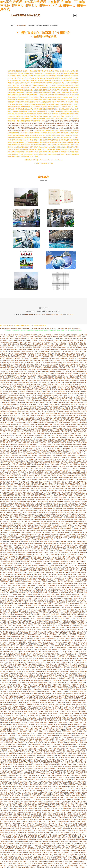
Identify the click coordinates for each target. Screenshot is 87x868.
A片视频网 (27, 428)
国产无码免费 (26, 750)
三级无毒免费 (72, 470)
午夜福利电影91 (71, 794)
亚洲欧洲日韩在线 (38, 863)
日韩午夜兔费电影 (57, 699)
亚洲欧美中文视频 (68, 512)
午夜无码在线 (65, 604)
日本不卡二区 (27, 355)
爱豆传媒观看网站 (82, 359)
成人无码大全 (8, 845)
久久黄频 (19, 644)
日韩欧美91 (46, 646)
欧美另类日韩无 (52, 675)
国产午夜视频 (71, 646)
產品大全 (24, 25)
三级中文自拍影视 (66, 807)
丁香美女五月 (39, 809)
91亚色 (57, 741)
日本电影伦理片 (56, 415)
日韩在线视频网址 (61, 734)
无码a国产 (27, 728)
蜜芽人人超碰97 (46, 662)
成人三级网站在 (24, 410)
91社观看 (40, 819)
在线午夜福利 (78, 713)
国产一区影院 (70, 673)
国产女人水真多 (27, 644)
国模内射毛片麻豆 (75, 852)
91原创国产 (44, 783)
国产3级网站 (12, 779)
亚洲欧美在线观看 (31, 382)
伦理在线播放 (28, 348)
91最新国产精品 (47, 397)
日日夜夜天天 (72, 593)
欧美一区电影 (12, 745)
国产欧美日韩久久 (33, 629)
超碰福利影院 (65, 562)
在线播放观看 (57, 441)
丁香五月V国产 (14, 450)
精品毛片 (71, 448)
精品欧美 (61, 501)
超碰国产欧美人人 (17, 684)
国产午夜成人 (23, 377)
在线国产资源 (16, 543)
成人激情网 (6, 606)
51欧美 (73, 371)
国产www (42, 488)
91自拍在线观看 (45, 348)
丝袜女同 (37, 435)
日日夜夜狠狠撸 (65, 587)
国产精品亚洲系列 (13, 622)
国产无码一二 (64, 428)
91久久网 (45, 854)
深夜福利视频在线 (40, 746)
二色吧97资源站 (13, 379)
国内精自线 (7, 342)
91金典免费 (9, 452)
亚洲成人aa (22, 706)
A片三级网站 (83, 417)
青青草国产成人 (61, 360)
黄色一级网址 (29, 657)
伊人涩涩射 (80, 410)
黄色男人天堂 (37, 627)
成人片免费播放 (77, 702)
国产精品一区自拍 (71, 452)
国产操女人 (33, 412)
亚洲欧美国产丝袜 (59, 607)
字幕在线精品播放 (8, 446)
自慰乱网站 (57, 748)
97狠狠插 (36, 465)
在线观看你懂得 (59, 578)
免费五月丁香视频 (14, 441)
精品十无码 (25, 576)
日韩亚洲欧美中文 (18, 792)
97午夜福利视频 (65, 375)
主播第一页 (48, 408)
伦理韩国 (3, 596)
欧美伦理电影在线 (11, 659)
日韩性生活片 (47, 552)
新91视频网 (46, 375)
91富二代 (31, 825)
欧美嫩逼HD (7, 799)
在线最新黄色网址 (35, 543)
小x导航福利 (25, 487)
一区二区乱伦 (61, 849)
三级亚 (49, 595)
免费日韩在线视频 (28, 574)
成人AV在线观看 (68, 501)
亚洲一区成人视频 (45, 406)
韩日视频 (43, 421)
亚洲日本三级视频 (14, 814)
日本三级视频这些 (32, 715)
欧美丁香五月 (46, 565)
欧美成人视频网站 (8, 688)
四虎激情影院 (22, 600)
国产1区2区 (3, 785)
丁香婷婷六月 (39, 618)
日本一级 (68, 459)
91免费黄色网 (53, 865)
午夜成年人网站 (57, 494)
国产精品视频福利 (81, 840)
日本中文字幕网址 (80, 562)
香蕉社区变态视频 (6, 673)
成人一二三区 (15, 748)
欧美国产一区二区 (75, 763)
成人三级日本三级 (40, 788)
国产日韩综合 (24, 675)
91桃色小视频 (20, 509)
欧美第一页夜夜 (15, 346)
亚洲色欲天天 (24, 357)
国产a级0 (79, 337)
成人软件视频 (7, 417)
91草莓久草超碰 (82, 362)
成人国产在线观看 (15, 816)
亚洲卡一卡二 (20, 454)
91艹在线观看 (35, 633)
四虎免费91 (73, 366)
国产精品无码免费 (65, 690)
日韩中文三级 (81, 649)
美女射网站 (43, 816)
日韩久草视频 (32, 776)
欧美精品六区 (83, 695)
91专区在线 (22, 417)
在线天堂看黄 (83, 666)
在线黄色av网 (33, 805)
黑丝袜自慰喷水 (50, 470)
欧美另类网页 (81, 624)
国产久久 (5, 818)
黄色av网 (47, 432)
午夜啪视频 (69, 496)
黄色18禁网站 (61, 426)
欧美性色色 (28, 765)
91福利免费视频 (62, 507)
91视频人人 (20, 779)
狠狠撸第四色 (82, 510)
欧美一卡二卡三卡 (53, 830)
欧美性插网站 (33, 541)
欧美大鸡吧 (36, 481)
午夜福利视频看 (5, 702)
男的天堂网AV (71, 406)
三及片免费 (58, 790)
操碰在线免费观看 (22, 712)
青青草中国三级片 (9, 664)
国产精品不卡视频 (6, 668)
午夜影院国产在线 (66, 472)
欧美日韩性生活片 (50, 456)
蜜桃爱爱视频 (33, 346)
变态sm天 (6, 670)
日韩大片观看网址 (37, 392)
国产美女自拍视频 (80, 635)
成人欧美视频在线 (35, 682)
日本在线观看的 (65, 810)
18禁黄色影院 (60, 717)
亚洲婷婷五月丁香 (23, 580)
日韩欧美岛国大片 (77, 841)
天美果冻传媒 (72, 419)
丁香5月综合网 (66, 410)
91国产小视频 (69, 477)
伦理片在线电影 (10, 618)
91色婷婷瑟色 (22, 397)
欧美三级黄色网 (77, 807)
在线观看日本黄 (52, 435)
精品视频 (40, 699)
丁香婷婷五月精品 (80, 677)
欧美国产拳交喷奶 (52, 384)
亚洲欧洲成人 (31, 362)
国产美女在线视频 (15, 384)
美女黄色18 (59, 446)
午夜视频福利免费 (65, 505)
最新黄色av (43, 490)
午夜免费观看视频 (43, 843)
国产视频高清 (56, 368)
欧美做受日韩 (30, 368)
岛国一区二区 (7, 434)
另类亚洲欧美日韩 (5, 684)
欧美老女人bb (51, 382)
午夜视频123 (62, 443)
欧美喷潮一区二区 (32, 499)
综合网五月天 (33, 386)
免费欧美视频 (46, 439)
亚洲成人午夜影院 (53, 569)
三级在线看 (24, 668)
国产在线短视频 (34, 492)
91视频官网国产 (45, 430)
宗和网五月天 (11, 410)
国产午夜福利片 (71, 637)
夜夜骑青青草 (63, 348)
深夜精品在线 (63, 741)
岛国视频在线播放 (32, 635)
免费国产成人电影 (17, 602)
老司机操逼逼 (14, 730)
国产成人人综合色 (67, 659)
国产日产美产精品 (36, 426)
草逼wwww (42, 481)
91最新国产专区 (15, 829)
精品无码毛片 (80, 704)
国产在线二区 (15, 651)
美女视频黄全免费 (63, 424)
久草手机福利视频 (33, 821)
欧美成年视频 (27, 510)
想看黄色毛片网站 (59, 640)
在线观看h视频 (72, 337)
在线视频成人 (39, 739)
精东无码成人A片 (17, 551)
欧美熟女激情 (55, 593)
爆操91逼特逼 (36, 549)
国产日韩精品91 (19, 360)
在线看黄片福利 (7, 723)
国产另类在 (32, 571)
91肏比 (84, 481)
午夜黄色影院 (21, 624)
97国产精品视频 (57, 371)
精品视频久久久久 (10, 765)
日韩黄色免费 (74, 810)
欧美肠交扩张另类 (10, 408)
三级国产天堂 (50, 746)
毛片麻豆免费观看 (6, 721)
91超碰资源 (63, 569)
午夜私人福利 (4, 635)
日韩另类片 (82, 670)
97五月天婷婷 (55, 417)
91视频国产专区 (56, 807)
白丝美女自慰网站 (52, 507)
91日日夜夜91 (51, 355)
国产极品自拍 (76, 487)
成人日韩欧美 (70, 827)
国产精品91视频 (5, 476)
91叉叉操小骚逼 (21, 481)
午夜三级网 (57, 852)
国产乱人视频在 (79, 723)
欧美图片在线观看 (62, 337)
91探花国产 (14, 783)
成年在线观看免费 (63, 510)
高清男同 (43, 512)
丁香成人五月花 (30, 395)
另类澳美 (31, 739)
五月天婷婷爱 (24, 424)
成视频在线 (29, 554)
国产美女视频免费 (5, 651)
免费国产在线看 (18, 446)
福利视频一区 (61, 574)
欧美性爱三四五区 (29, 618)
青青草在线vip (24, 571)
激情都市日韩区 (11, 755)
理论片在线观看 (7, 836)
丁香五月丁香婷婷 (44, 492)
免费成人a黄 (70, 580)
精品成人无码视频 (72, 483)
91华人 (28, 379)
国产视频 (5, 509)
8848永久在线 (40, 578)
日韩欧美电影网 (64, 706)
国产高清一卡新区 (81, 377)
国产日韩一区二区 (36, 379)
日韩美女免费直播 (79, 477)
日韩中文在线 (40, 371)
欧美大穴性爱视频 (46, 834)
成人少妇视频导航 (8, 390)
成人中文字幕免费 (19, 472)
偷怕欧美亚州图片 (68, 340)
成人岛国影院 (35, 452)
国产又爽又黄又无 (42, 399)
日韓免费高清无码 (13, 785)
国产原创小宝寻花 (43, 770)
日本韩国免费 (56, 682)
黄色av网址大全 (72, 368)
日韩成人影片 (63, 406)
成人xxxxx (43, 467)
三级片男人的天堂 (82, 631)
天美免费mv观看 (20, 757)
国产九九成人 (56, 662)
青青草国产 (6, 439)
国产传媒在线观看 (52, 671)
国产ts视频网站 (66, 430)
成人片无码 (52, 476)
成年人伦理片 (49, 488)
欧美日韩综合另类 (73, 712)
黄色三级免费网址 (19, 406)
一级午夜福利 (36, 792)
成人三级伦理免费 (57, 340)
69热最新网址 (13, 476)
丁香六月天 (14, 627)
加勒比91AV (70, 507)
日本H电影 (35, 615)
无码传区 (55, 834)
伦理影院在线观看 (45, 860)
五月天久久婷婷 (52, 787)
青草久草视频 (63, 593)
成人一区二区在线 (37, 829)
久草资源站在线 (40, 838)
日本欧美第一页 (46, 472)
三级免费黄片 (59, 772)
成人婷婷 (79, 602)
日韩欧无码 (43, 734)
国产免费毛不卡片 (20, 496)
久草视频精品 (70, 783)
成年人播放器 (29, 759)
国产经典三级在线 (43, 404)
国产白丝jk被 (4, 554)
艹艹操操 (20, 375)
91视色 (7, 399)
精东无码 (41, 803)
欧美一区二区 (50, 836)
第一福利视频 (62, 834)
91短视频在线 (33, 507)
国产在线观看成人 (73, 547)
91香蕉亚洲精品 (17, 432)
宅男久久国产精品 (26, 461)
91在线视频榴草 (35, 818)
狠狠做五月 (30, 638)
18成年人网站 (51, 388)
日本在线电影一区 (50, 576)
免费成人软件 (16, 426)
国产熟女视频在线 (28, 421)
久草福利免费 (64, 662)
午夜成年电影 (4, 735)
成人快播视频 (72, 624)
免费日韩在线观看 (24, 783)
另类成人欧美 (49, 616)
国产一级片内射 (54, 348)
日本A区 (37, 607)
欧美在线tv (77, 467)
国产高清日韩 (51, 734)
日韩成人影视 (4, 366)
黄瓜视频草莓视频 (26, 613)
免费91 (76, 381)
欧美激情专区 (82, 734)
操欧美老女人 (41, 428)
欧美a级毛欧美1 (28, 721)
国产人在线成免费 (77, 351)
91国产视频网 (29, 439)
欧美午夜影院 (43, 814)
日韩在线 (37, 362)
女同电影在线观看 (11, 512)
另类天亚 (43, 798)
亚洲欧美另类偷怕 (21, 724)
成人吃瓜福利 (70, 379)
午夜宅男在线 (15, 417)
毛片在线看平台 (18, 834)
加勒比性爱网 (60, 349)
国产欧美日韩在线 (46, 417)
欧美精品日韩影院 (78, 765)
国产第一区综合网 (17, 721)
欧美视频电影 (57, 509)
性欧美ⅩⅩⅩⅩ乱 (30, 349)
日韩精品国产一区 (68, 867)
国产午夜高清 (52, 446)
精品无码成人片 (56, 686)
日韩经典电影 (40, 832)
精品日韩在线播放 (64, 854)
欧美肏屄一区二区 (11, 465)
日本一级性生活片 (21, 708)
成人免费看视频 (71, 631)
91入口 (41, 708)
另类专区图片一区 (71, 638)
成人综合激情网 (17, 841)
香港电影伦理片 (28, 406)
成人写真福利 (13, 413)
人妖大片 (29, 488)
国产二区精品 (55, 690)
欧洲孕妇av (54, 777)
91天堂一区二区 (57, 468)
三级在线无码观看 (43, 732)
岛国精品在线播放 (73, 510)
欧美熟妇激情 (77, 754)
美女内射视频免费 (18, 549)
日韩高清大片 (12, 554)
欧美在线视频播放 (38, 474)
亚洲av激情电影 (80, 421)
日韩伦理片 (50, 467)
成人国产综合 (16, 713)
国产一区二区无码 (70, 675)
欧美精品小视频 (55, 763)
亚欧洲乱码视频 (78, 768)
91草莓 (74, 494)
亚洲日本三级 (56, 627)
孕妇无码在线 (43, 496)
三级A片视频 (80, 558)
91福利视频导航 (40, 377)
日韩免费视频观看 (76, 668)
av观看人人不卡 (16, 777)
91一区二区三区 (64, 651)
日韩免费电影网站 (77, 684)
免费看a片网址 (20, 596)
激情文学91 (31, 642)
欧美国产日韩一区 (68, 730)
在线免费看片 (61, 459)
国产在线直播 (12, 454)
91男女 (38, 370)
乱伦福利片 (3, 629)
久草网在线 (53, 373)
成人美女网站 (11, 686)
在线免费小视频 (40, 434)
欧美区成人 (17, 798)
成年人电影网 (80, 743)
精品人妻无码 (10, 584)
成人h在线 (63, 691)
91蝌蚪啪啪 (82, 845)
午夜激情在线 (51, 816)
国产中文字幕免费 (54, 706)
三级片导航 (74, 565)
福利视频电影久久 (79, 450)
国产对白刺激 (81, 615)
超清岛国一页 (71, 569)
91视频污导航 (64, 463)
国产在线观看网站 (19, 763)
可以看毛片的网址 (38, 684)
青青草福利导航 (19, 560)
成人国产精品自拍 (34, 719)
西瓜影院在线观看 (21, 368)
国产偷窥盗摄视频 (81, 344)
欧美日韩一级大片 (35, 662)
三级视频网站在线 (47, 761)
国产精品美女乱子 (24, 796)
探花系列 (21, 759)
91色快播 (10, 386)
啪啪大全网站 (56, 810)
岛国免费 (58, 428)
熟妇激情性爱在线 (30, 697)
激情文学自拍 (69, 642)
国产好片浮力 (9, 393)
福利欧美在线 (45, 476)
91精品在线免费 (72, 834)
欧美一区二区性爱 (36, 620)
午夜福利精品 (72, 755)
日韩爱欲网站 (75, 805)
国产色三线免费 (23, 691)
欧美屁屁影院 (15, 562)
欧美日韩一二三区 (68, 759)
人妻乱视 (80, 368)
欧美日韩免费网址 (56, 565)
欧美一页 (3, 512)
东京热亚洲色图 (78, 512)
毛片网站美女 (63, 498)
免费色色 (46, 587)
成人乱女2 (31, 862)
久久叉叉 (76, 448)
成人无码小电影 (79, 541)
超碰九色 (42, 668)
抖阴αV (17, 843)
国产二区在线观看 (59, 335)
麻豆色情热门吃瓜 (45, 818)
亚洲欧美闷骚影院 (80, 867)
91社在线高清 (7, 382)
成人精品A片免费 (57, 829)
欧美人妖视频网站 (53, 461)
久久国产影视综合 (45, 362)
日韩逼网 (41, 357)
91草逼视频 (49, 505)
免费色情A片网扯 (60, 434)
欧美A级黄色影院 (59, 450)
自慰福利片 (8, 701)
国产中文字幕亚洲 (39, 602)
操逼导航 (52, 774)
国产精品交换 (77, 613)
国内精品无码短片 (82, 366)
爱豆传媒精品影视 (63, 671)
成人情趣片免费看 (37, 754)
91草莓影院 (30, 364)
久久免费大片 (69, 644)
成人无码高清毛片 (71, 421)
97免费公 (80, 761)
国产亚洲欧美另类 (41, 585)
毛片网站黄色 (29, 512)
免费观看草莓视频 (68, 622)
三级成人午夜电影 (65, 863)
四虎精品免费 (4, 805)
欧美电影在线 (65, 441)
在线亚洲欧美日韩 (31, 819)
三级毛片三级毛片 (61, 712)
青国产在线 (8, 551)
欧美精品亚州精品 (41, 671)
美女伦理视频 (68, 335)
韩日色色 (61, 743)
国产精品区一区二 (42, 655)
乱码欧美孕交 (82, 404)
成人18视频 (29, 481)
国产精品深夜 (55, 660)
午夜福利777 (23, 862)
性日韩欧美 (7, 777)
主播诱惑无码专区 (47, 509)
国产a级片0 (73, 818)
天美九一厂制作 (32, 732)
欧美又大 (23, 384)
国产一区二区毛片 (69, 723)
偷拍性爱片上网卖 (77, 584)
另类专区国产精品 (48, 604)
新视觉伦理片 (10, 794)
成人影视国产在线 (29, 401)
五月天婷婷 (25, 507)
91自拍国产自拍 (47, 670)
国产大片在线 (59, 677)
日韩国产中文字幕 (46, 649)
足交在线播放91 (25, 338)
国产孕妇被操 (50, 584)
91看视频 (42, 728)
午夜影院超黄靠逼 (53, 543)
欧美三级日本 (16, 452)
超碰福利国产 (32, 616)
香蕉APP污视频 (11, 419)
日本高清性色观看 (21, 755)
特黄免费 (16, 569)
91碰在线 (47, 351)
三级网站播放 (27, 677)
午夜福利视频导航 (50, 768)
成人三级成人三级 (41, 382)
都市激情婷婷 (69, 397)
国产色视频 (27, 459)
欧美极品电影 (70, 370)
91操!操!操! (38, 852)
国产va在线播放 (24, 682)
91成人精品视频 (24, 346)
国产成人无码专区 (41, 830)
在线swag (56, 651)
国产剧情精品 (48, 340)
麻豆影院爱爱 (22, 638)
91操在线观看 (75, 472)
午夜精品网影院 (81, 402)
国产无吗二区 (70, 660)
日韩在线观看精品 (64, 432)
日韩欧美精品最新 (37, 558)
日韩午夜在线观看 (52, 757)
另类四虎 (14, 359)
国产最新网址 (60, 726)
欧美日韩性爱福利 (53, 448)
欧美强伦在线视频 (42, 787)
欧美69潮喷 (54, 362)
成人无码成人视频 (19, 704)
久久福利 (16, 443)
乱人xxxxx (77, 476)
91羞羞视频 (54, 392)
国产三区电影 (4, 483)
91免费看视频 (12, 477)
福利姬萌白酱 (42, 606)
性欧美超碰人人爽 (48, 673)
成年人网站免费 (78, 456)
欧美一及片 (17, 488)
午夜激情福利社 (11, 737)
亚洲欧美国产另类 (78, 509)
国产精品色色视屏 (14, 377)
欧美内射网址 (21, 413)
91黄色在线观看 (29, 737)
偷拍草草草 (30, 465)
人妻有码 (35, 606)
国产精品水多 (67, 490)
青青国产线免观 (41, 766)
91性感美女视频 (5, 812)
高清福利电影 (54, 719)
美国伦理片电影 (46, 792)
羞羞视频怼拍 (24, 591)
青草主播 (63, 770)
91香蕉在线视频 (50, 728)
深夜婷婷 (74, 761)
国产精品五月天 (27, 419)
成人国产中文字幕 (64, 814)
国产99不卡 (71, 435)
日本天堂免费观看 (72, 691)
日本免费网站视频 (37, 593)
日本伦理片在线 (18, 457)
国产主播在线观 (60, 560)
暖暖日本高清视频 (15, 710)
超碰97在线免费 (71, 770)
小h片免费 (6, 377)
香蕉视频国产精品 (24, 456)
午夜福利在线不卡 (54, 587)
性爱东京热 (61, 408)
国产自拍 (3, 659)
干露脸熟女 (84, 501)
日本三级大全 (9, 443)
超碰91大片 (80, 593)
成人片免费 (31, 443)
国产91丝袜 (50, 766)
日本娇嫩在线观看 (19, 558)
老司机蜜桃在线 (68, 373)
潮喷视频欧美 (60, 704)
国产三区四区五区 (74, 563)
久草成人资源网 (71, 615)
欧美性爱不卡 (19, 607)
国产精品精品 (13, 832)
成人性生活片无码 (48, 867)
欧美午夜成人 (45, 549)
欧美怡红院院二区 (71, 359)
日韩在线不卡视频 (50, 752)
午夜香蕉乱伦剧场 (66, 584)
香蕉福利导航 (4, 671)
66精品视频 (78, 435)
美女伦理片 (77, 801)
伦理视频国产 (6, 604)
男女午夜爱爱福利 (81, 752)
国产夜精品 (45, 799)
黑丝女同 (55, 765)
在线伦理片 (53, 750)
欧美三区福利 (28, 545)
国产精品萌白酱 (39, 477)
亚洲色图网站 (54, 501)
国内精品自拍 (4, 556)
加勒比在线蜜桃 (80, 750)
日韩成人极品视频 (61, 476)
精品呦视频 (63, 499)
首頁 (18, 25)
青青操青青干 (38, 509)
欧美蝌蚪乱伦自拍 (29, 838)
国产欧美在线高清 (40, 648)
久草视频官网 (16, 803)
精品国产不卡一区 (50, 556)
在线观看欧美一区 (49, 708)
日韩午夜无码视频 (36, 854)
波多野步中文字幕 (82, 461)
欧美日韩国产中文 (72, 609)
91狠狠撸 (16, 351)
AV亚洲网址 (34, 404)
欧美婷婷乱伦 (58, 616)
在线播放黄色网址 (80, 783)
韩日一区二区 (77, 355)
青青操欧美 (30, 624)
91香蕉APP (22, 335)
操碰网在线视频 (12, 629)
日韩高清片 (72, 821)
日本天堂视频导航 (43, 359)
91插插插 (82, 457)
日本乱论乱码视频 (6, 633)
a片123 (83, 452)
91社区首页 (6, 600)
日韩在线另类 (24, 611)
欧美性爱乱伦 (28, 549)
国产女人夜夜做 (66, 454)
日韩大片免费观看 (26, 606)
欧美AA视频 (80, 737)
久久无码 (28, 496)
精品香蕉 (45, 390)
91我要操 (58, 430)
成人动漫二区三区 (44, 452)
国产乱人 (39, 412)
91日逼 (64, 496)
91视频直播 (77, 856)
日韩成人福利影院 (77, 732)
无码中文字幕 (4, 547)
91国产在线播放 (56, 454)
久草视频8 (3, 419)
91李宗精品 (42, 470)
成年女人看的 (64, 629)
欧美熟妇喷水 (30, 646)
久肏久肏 (10, 615)
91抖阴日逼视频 (13, 796)
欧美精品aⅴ (63, 792)
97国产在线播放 (45, 666)
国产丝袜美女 (47, 364)
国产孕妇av (74, 851)
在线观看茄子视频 (21, 626)
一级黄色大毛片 (50, 745)
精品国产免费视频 (10, 830)
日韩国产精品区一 (52, 755)
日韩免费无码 (12, 697)
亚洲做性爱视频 (32, 595)
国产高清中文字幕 (48, 754)
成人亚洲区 (29, 402)
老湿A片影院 (38, 445)
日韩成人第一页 (79, 370)
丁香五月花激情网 (81, 439)
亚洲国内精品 (8, 567)
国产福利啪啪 (7, 388)
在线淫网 (58, 745)
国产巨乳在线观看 (64, 366)
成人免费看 (62, 783)
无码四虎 (28, 384)
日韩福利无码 (28, 485)
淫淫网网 (21, 401)
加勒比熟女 (41, 351)
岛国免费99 (25, 598)
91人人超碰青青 (69, 481)
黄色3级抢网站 (43, 338)
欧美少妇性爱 (25, 798)
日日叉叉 (29, 593)
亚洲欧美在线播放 (30, 763)
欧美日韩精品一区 (25, 814)
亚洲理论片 (20, 686)
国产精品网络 (35, 496)
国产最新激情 (75, 596)
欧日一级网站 (48, 680)
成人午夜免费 (54, 563)
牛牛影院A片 (57, 445)
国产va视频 (82, 701)
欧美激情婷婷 (52, 541)
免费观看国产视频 (53, 814)
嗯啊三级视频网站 (5, 823)
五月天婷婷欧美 (79, 386)
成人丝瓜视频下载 (33, 357)
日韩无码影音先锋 (59, 840)
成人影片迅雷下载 (80, 730)
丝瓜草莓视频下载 (60, 827)
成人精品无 (62, 477)
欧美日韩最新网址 (57, 858)
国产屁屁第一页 (21, 439)
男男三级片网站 (52, 688)
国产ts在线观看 (56, 472)
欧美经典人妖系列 (78, 659)
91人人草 (12, 790)
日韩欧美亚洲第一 (39, 768)
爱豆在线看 (77, 415)
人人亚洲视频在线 (37, 841)
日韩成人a (13, 507)
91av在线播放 (72, 413)
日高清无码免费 (20, 664)
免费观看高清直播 (45, 723)
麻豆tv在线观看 (59, 390)
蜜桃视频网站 (79, 434)
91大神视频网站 (29, 704)
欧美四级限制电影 (13, 732)
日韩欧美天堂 (15, 682)
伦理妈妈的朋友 (48, 640)
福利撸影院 (16, 386)
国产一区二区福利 (19, 348)
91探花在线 (61, 644)
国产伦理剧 (59, 456)
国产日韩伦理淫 (50, 512)
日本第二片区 (48, 499)
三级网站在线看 (76, 847)
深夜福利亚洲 (4, 481)
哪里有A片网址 (8, 456)
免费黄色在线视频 (34, 487)
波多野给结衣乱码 (62, 585)
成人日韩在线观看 (5, 840)
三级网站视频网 (69, 485)
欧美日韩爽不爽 (43, 573)
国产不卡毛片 (9, 768)
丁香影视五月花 (69, 450)
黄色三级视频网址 (60, 589)
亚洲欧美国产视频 (13, 706)
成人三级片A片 (51, 715)
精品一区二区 (65, 845)
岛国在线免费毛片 (73, 830)
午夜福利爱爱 (47, 841)
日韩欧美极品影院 (25, 829)
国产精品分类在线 (55, 375)
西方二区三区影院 (51, 648)
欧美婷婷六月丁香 (59, 801)
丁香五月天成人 (38, 827)
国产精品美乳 (26, 388)
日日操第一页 (59, 382)
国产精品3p (25, 467)
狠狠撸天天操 (83, 719)
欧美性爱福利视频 (18, 801)
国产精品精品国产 (51, 638)
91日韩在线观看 (7, 498)
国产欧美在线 (74, 814)
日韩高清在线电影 (59, 766)
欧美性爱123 (51, 609)
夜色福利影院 (82, 851)
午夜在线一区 (78, 644)
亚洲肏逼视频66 (8, 856)
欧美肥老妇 (70, 467)
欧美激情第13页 (18, 545)
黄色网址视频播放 (25, 426)
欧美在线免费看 (47, 401)
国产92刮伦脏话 (47, 693)
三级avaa (9, 613)
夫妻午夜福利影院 (63, 787)
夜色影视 (13, 724)
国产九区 (10, 578)
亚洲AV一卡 (32, 434)
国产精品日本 (66, 666)
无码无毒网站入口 (25, 845)
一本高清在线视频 (19, 809)
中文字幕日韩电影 (37, 562)
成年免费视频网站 (80, 399)
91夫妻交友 (4, 849)
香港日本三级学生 (69, 653)
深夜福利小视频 (64, 843)
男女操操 (56, 863)
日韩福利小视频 (16, 812)
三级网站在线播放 (52, 798)
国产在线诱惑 (70, 476)
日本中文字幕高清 (9, 657)
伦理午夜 (50, 779)
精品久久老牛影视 (62, 602)
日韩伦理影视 (60, 551)
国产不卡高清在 (38, 552)
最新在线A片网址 (66, 412)
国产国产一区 (23, 362)
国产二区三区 (29, 335)
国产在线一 (38, 368)
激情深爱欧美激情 (35, 430)
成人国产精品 (82, 657)
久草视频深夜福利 (71, 461)
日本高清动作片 (47, 582)
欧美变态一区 (13, 337)
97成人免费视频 (81, 821)
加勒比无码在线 (33, 576)
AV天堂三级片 (19, 788)
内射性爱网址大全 (19, 474)
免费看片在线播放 (32, 600)
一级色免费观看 (38, 741)
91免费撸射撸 (72, 816)
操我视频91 (81, 629)
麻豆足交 (20, 863)
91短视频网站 (57, 479)
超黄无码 (83, 476)
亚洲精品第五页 (69, 423)
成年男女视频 (45, 624)
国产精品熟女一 (54, 366)
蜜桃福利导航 (62, 558)
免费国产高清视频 (67, 494)
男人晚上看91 (15, 541)
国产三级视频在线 (47, 503)
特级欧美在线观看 (33, 373)
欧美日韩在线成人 (50, 712)
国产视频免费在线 (41, 779)
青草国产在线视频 (69, 349)
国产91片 (18, 573)
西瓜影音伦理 (8, 801)
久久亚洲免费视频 (48, 790)
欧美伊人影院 (21, 395)
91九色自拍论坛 (81, 600)
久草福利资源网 (52, 399)
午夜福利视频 (4, 796)
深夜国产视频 (81, 499)
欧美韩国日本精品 (17, 852)
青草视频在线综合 (76, 735)
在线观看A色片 (63, 777)
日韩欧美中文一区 (49, 772)
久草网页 (80, 432)
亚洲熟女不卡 (30, 584)
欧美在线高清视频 (63, 821)
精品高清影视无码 (67, 613)
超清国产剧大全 (41, 381)
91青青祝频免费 (71, 558)
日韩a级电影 (65, 468)
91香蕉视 (49, 346)
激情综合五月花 (10, 607)
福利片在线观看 (18, 340)
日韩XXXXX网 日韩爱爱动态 (65, 541)
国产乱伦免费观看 (21, 465)
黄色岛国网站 (70, 360)
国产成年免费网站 (27, 390)
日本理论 (46, 477)
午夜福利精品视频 (11, 865)
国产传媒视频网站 (76, 459)
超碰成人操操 (4, 368)
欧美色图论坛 (64, 377)
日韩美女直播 (25, 415)
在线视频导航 (41, 622)
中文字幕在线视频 (66, 796)
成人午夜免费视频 (63, 353)
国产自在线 (34, 428)
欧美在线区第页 (56, 809)
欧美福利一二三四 (65, 649)
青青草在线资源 (69, 606)
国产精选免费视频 (82, 474)
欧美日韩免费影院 (11, 719)
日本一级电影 (74, 432)
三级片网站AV (75, 549)
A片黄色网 (11, 560)
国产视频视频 (51, 585)
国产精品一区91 (17, 487)
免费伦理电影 (47, 415)
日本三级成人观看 (79, 446)
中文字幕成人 (66, 565)
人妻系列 (23, 381)
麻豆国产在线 (71, 737)
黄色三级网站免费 (40, 825)
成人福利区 (47, 858)
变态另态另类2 (34, 470)
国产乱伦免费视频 (10, 717)
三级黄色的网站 (13, 774)
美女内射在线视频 (61, 609)
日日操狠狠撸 (35, 666)
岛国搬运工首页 (20, 435)
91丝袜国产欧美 (12, 680)
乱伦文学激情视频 (79, 640)
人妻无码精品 (36, 348)
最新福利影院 (43, 461)
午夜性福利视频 (7, 862)
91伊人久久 (52, 717)
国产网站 (60, 392)
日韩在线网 (62, 417)
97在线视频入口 (13, 735)
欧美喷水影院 (49, 377)
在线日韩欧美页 (60, 803)
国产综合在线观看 (23, 337)
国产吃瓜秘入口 (46, 730)
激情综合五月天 (53, 679)
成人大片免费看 (24, 569)
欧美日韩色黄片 (22, 364)
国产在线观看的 (42, 507)
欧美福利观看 (55, 792)
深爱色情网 (55, 637)
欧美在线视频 (30, 408)
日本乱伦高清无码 (72, 499)
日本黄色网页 (14, 600)
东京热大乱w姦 (47, 574)
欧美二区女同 (8, 487)
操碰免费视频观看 (17, 799)
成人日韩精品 (78, 485)
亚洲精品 (31, 730)
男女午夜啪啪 (47, 558)
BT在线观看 (6, 591)
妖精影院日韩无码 (76, 573)
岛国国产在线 (60, 481)
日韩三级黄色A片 (78, 393)
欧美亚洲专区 (67, 776)
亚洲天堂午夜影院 (25, 620)
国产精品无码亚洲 (40, 437)
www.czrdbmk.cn (30, 314)
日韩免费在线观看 (11, 746)
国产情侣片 (33, 503)
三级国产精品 (15, 823)
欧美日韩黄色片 (25, 470)
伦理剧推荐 (56, 457)
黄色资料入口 (27, 490)
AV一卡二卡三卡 (55, 626)
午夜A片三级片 (64, 419)
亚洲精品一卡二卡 (66, 620)
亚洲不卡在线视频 (81, 777)
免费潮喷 (54, 379)
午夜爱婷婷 (51, 633)
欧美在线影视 (29, 768)
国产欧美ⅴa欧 (38, 790)
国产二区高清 (73, 468)
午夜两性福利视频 (49, 759)
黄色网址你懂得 (70, 726)
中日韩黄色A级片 (60, 739)
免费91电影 (37, 624)
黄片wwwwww (81, 576)
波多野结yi (5, 790)
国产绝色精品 (45, 419)
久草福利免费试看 (51, 481)
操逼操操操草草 (59, 606)
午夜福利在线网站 (15, 399)
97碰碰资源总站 (46, 796)
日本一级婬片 (59, 338)
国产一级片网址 (36, 649)
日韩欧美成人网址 (49, 618)
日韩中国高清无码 (54, 629)
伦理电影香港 (8, 428)
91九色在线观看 (6, 472)
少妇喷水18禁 (65, 439)
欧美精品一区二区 (42, 631)
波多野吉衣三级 (23, 434)
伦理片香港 (23, 494)
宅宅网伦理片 (43, 633)
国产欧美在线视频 (59, 342)
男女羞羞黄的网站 (16, 860)
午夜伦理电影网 (46, 393)
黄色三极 (51, 591)
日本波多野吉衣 (54, 432)
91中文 (85, 434)
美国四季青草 (77, 578)
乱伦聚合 (50, 545)
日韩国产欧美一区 (34, 675)
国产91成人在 (60, 600)
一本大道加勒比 (59, 862)
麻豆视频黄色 (16, 668)
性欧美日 (40, 840)
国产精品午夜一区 (7, 355)
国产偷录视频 (42, 726)
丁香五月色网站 (34, 338)
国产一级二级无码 (26, 615)
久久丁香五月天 (73, 741)
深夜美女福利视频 (13, 761)
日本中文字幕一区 (11, 501)
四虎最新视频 (44, 774)
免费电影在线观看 (80, 388)
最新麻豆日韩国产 (60, 836)
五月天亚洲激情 (26, 655)
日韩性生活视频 (27, 794)
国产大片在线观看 (23, 825)
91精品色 (38, 856)
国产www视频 (81, 468)
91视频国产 (32, 567)
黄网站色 (66, 670)
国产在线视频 (4, 435)
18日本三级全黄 (19, 492)
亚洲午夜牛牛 (8, 693)
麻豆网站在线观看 (78, 423)
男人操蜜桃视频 (34, 388)
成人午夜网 (17, 371)
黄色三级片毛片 (6, 402)
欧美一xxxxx (77, 360)
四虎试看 (33, 370)
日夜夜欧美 (55, 401)
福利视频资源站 (42, 337)
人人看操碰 (38, 393)
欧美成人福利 (10, 589)
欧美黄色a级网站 (29, 788)
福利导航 (77, 417)
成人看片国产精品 (26, 670)
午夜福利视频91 (25, 702)
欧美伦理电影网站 (12, 375)
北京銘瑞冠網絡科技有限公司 (25, 15)
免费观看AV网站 (75, 604)
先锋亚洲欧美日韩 (79, 728)
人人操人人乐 (33, 611)
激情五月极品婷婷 (39, 340)
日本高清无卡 (4, 611)
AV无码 (71, 562)
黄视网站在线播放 (12, 404)
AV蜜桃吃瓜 (63, 474)
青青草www (62, 611)
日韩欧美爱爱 (21, 402)
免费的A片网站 (27, 673)
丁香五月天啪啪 (42, 611)
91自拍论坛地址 (22, 629)
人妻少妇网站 (31, 724)
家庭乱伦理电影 (36, 366)
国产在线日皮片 (46, 498)
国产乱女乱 (37, 467)
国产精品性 (37, 335)
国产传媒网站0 (16, 582)
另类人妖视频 (83, 448)
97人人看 (39, 503)
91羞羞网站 (24, 723)
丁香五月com (53, 644)
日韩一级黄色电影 (11, 825)
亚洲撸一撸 (38, 730)
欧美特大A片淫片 (58, 670)
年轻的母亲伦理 (13, 556)
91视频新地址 (58, 496)
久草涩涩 (58, 412)
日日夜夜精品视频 (70, 825)
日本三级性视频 (25, 662)
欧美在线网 (69, 607)
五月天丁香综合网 (69, 823)
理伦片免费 (23, 840)
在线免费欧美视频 (80, 348)
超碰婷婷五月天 (54, 710)
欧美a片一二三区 (14, 547)
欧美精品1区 (49, 651)
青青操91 (19, 507)
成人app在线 (26, 370)
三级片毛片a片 (43, 713)
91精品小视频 (9, 514)
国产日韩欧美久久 (40, 642)
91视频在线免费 (58, 812)
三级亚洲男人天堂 (13, 739)
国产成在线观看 (76, 465)
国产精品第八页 (38, 721)
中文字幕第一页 (12, 726)
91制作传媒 (80, 413)
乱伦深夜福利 (51, 600)
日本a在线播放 (8, 569)
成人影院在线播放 (75, 357)
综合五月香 (19, 370)
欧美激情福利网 (33, 505)
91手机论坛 (50, 496)
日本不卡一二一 (21, 717)
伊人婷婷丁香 (71, 750)
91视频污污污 (48, 474)
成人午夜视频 (45, 426)
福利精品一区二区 (28, 602)
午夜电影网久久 (38, 364)
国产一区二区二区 (70, 344)
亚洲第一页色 (79, 836)
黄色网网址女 (38, 395)
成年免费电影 (74, 666)
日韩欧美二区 (71, 655)
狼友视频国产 (48, 684)
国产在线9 (77, 379)
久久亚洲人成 (66, 395)
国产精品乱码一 (38, 759)
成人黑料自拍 (13, 445)
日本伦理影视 (23, 732)
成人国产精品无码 (44, 615)
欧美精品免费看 (66, 790)
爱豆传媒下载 (59, 492)
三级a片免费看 (44, 710)
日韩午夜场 (10, 448)
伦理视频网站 (53, 426)
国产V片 (58, 805)
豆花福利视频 (30, 450)
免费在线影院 (38, 472)
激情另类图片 (22, 382)
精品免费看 (32, 393)
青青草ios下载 (58, 591)
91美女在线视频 (66, 371)
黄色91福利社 (82, 503)
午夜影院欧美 (82, 545)
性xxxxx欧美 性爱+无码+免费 (13, 574)
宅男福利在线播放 (54, 463)
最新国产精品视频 (40, 836)
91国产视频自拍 (72, 734)
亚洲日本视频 (14, 401)
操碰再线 (49, 622)
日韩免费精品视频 (21, 501)
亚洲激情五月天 (76, 790)
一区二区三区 (50, 642)
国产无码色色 (8, 432)
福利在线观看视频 (15, 576)
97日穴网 (39, 413)
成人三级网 (35, 814)
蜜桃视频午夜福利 (5, 637)
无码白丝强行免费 (23, 476)
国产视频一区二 (29, 560)
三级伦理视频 (60, 728)
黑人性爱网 (20, 697)
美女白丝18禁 (78, 481)
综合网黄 (50, 441)
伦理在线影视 (28, 448)
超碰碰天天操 (59, 355)
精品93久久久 (4, 421)
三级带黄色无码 (66, 549)
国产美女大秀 (74, 664)
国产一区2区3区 (65, 788)
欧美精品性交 (12, 366)
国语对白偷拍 (33, 573)
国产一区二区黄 (65, 668)
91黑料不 (69, 487)
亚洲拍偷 (57, 788)
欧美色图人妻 (71, 348)
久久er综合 (59, 715)
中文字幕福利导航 (36, 845)
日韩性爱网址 (44, 435)
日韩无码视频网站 (66, 445)
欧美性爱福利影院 (28, 604)
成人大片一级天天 (8, 474)
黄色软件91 (26, 412)
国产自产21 (18, 794)
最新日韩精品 (31, 377)
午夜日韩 (9, 543)
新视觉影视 (6, 413)
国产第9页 (38, 443)
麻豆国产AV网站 (51, 785)
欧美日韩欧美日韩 (19, 578)
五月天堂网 (27, 514)
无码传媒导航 (36, 446)
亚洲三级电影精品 (24, 556)
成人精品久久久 (15, 591)
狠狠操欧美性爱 (36, 419)
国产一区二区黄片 (50, 437)
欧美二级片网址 (63, 483)
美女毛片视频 (27, 666)
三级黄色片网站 (43, 441)
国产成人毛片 (46, 856)
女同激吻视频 (35, 384)
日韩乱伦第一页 (12, 580)
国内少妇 (32, 653)
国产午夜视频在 (38, 867)
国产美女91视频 (25, 503)
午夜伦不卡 (52, 349)
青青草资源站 (38, 604)
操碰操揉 (33, 510)
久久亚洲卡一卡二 (29, 688)
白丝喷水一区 (50, 788)
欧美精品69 (34, 843)
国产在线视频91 (35, 547)
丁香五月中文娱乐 (9, 690)
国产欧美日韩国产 (5, 781)
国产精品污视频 (80, 646)
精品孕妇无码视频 (54, 419)
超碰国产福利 (42, 600)
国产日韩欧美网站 (23, 445)
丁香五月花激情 (44, 629)
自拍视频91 (42, 373)
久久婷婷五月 (74, 695)
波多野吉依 (12, 728)
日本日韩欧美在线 (17, 490)
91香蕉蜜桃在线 (13, 818)
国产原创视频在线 (46, 368)
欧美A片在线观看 (27, 582)
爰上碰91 (17, 503)
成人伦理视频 (36, 765)
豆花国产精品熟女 (76, 710)
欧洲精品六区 (27, 799)
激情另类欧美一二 (19, 459)
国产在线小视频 (75, 454)
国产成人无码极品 (72, 589)
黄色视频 (19, 810)
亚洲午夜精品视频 (68, 446)
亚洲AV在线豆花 (42, 485)
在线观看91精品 (18, 510)
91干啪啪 (31, 509)
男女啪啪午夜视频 (70, 388)
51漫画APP (72, 439)
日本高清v (29, 501)
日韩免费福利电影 (5, 562)
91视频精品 (65, 686)
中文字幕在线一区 (58, 582)
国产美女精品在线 (57, 776)
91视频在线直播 (79, 660)
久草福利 (50, 353)
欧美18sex (20, 671)
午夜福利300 (46, 690)
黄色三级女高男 (21, 648)
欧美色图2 (82, 838)
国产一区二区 (51, 338)
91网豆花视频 (67, 382)
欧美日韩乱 (13, 439)
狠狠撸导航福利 (67, 858)
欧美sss (12, 670)
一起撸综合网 (30, 746)
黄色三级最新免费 (40, 494)
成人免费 (15, 428)
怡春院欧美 (16, 693)
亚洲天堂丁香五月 (48, 424)
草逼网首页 (11, 360)
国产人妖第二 (8, 397)
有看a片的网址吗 (34, 860)
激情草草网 (83, 580)
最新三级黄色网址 (50, 560)
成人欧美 (28, 558)
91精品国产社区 (15, 463)
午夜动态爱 (71, 585)
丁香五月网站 (76, 443)
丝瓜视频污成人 (81, 494)
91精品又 (52, 492)
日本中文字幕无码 (31, 413)
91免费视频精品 (57, 503)
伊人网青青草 (33, 399)
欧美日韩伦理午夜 (38, 501)
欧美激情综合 (20, 765)
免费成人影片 (28, 792)
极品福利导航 (31, 494)
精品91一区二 (70, 849)
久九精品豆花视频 (63, 688)
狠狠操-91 (52, 430)
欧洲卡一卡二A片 (65, 721)
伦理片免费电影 (55, 562)
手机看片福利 (33, 743)
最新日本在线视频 (5, 507)
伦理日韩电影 (69, 578)
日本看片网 (16, 862)
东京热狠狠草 (30, 397)
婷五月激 (38, 688)
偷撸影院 (78, 792)
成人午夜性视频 (18, 743)
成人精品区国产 (80, 560)
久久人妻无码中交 (43, 635)
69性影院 (36, 360)
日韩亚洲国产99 (32, 840)
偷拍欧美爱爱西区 (24, 818)
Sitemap (71, 314)
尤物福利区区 (63, 830)
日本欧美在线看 (72, 474)
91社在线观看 (13, 805)
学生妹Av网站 (78, 338)
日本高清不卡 (36, 834)
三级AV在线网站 (31, 849)
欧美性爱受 (72, 777)
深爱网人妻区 (13, 671)
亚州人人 (61, 765)
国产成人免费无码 (77, 408)
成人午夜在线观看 (52, 337)
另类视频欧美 (4, 454)
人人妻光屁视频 (61, 657)
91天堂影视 (36, 488)
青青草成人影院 (51, 825)
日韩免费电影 (47, 392)
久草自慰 (43, 607)
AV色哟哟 (40, 424)
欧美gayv (84, 360)
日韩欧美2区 (66, 761)
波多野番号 (54, 554)
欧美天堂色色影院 (30, 609)
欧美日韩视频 (50, 862)
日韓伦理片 (79, 551)
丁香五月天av (11, 492)
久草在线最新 (53, 452)
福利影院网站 (53, 370)
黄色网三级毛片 (35, 490)
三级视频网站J (81, 490)
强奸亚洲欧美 (37, 807)
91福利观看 (30, 680)
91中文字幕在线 (50, 381)
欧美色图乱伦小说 (7, 426)
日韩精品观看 (38, 397)
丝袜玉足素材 (10, 766)
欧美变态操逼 (83, 810)
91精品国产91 (78, 397)
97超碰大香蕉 (53, 344)
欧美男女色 (26, 781)
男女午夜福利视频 (70, 697)
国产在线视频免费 (6, 582)
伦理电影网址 (35, 816)
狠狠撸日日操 (10, 741)
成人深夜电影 (23, 351)
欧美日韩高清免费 (33, 463)
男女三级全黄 (20, 745)
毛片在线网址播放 (53, 611)
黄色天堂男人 (24, 371)
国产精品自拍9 (7, 598)
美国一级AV (68, 351)
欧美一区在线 (64, 386)
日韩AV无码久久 (11, 587)
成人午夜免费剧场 (73, 701)
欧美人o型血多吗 (37, 670)
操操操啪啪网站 (31, 651)
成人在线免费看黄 (29, 454)
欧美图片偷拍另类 (69, 677)
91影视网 (46, 349)
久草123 (39, 476)
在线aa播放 (78, 849)
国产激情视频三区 (44, 463)
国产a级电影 (14, 638)
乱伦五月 (57, 470)
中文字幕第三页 (62, 384)
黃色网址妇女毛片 (5, 772)
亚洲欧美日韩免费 (9, 788)
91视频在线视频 (48, 840)
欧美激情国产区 (31, 787)
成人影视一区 (61, 638)
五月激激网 (33, 556)
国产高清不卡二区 (12, 505)
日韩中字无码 (55, 691)
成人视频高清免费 (19, 448)
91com (82, 454)
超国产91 (31, 712)
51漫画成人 (58, 410)
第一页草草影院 (37, 468)
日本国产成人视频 (7, 490)
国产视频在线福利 (39, 589)
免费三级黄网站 (15, 616)
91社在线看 (17, 470)
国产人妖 (63, 673)
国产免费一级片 (33, 337)
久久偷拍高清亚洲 (49, 423)
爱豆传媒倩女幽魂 (31, 381)
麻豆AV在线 (19, 790)
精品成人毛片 (75, 788)
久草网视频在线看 (71, 402)
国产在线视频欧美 (35, 598)
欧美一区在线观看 (44, 626)
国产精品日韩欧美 (36, 796)
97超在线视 (32, 483)
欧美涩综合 (58, 847)
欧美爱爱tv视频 (4, 441)
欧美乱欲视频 (46, 412)
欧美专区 (81, 854)
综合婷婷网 (29, 596)
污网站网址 (68, 702)
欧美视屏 (13, 847)
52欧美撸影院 (46, 807)
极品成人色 (6, 445)
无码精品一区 (82, 865)
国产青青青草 (41, 505)
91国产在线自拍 (36, 799)
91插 (12, 472)
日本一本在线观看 (46, 598)
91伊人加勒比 (26, 432)
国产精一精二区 (43, 410)
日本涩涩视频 (9, 834)
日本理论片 (66, 680)
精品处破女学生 (37, 777)
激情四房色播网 (52, 631)
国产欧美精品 (76, 832)
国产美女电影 (10, 573)
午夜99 (62, 465)
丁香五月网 (54, 408)
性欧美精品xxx (55, 620)
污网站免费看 (24, 373)
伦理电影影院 (74, 719)
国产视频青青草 (43, 701)
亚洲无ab (30, 627)
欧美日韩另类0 (22, 379)
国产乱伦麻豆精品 (23, 719)
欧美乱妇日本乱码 (14, 695)
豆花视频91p (25, 573)
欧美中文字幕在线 (76, 863)
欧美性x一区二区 (80, 585)
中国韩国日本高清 (13, 362)
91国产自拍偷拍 (77, 342)
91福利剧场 (75, 382)
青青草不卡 (34, 750)
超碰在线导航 (21, 746)
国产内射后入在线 (13, 483)
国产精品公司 (6, 682)
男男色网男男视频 (40, 638)
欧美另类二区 (52, 655)
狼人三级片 (37, 512)
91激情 (26, 509)
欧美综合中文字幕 (43, 805)
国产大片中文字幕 (64, 401)
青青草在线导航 (62, 648)
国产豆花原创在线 (11, 863)
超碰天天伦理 (5, 827)
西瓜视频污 (44, 706)
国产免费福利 (6, 627)
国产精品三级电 (61, 655)
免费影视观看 (82, 382)
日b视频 (17, 410)
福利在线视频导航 (21, 499)
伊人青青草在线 (13, 770)
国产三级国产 (36, 417)
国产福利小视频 (46, 781)
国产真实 (74, 649)
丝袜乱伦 (15, 701)
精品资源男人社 (70, 757)
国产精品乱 (59, 618)
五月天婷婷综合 (81, 794)
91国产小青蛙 (17, 390)
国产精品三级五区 (63, 799)
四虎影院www (51, 726)
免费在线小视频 (60, 381)
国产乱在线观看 (39, 737)
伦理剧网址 (9, 807)
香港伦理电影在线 (64, 357)
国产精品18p (60, 785)
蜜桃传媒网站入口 (65, 596)
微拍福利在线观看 (13, 335)
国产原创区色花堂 (33, 353)
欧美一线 (63, 660)
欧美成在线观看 (57, 684)
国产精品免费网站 (13, 752)
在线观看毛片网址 (8, 809)
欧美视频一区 (57, 613)
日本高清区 (29, 741)
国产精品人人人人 (14, 611)
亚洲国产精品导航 (80, 349)
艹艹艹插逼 (19, 419)
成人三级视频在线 (37, 448)
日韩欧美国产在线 (48, 852)
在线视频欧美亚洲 (45, 596)
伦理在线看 (20, 728)
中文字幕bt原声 (45, 443)
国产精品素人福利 (29, 607)
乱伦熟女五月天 (42, 346)
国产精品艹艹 (34, 803)
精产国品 (16, 456)
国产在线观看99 (51, 704)
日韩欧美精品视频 (5, 748)
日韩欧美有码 (53, 799)
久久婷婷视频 (29, 589)
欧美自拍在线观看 (65, 732)
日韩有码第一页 (51, 702)
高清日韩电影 (57, 488)
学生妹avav (19, 421)
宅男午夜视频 (33, 569)
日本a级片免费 (75, 860)
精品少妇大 (29, 659)
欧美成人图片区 (20, 858)
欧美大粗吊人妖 (82, 479)
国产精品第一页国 (74, 424)
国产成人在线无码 (61, 487)
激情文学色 (9, 479)
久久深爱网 (69, 754)
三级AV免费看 (9, 734)
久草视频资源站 (11, 370)
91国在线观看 (12, 412)
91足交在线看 (25, 543)
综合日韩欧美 (4, 360)
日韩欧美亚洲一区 (77, 626)
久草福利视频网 (42, 355)
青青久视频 (17, 430)
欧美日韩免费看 (40, 697)
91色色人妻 (62, 397)
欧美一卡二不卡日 (22, 776)
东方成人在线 (61, 399)
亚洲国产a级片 (69, 728)
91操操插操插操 (21, 635)
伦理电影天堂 (67, 715)
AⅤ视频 (34, 655)
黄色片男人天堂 (41, 757)
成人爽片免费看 (11, 644)
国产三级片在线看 (49, 677)
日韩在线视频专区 (55, 549)
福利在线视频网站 (64, 719)
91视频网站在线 (29, 360)
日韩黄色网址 (22, 450)
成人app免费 (71, 792)
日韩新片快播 (70, 746)
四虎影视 (58, 386)
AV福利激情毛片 (71, 498)
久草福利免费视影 (19, 514)
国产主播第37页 (17, 479)
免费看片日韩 (56, 505)
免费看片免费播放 (74, 662)
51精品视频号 (21, 819)
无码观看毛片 (76, 715)
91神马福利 (80, 638)
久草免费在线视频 (34, 723)
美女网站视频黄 (78, 492)
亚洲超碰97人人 (41, 849)
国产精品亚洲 (8, 424)
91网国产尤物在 (21, 512)
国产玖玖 (12, 496)
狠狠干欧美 (29, 417)
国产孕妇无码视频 (28, 498)
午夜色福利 (68, 832)
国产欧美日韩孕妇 (19, 563)
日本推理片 (69, 443)
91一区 (56, 477)
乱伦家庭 (55, 353)
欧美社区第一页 (28, 474)
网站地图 (77, 328)
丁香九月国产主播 (68, 492)
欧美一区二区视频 (15, 821)
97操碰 (67, 717)
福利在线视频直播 (57, 346)
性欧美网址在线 (73, 554)
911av (2, 867)
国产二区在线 (38, 646)
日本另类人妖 (60, 825)
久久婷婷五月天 (37, 690)
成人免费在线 (46, 413)
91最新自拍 (19, 412)
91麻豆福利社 (46, 620)
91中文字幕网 (13, 595)
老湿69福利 (77, 819)
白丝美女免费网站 (17, 344)
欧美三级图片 (70, 635)
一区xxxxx (66, 346)
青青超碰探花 (55, 781)
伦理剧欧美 (69, 543)
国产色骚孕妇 (81, 633)
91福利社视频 (70, 417)
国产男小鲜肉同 (44, 370)
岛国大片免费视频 (74, 346)
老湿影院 (15, 567)
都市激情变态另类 (76, 445)
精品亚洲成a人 (30, 477)
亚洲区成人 (51, 485)
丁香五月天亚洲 (73, 479)
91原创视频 (43, 487)
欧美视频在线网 (76, 776)
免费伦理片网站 (69, 713)
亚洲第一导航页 (17, 673)
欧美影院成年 (72, 602)
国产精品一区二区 (19, 768)
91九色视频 (34, 359)
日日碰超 (73, 679)
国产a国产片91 (41, 755)
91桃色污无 (63, 781)
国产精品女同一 (71, 556)
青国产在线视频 (18, 838)
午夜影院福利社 (17, 633)
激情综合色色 (59, 708)
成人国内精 (12, 648)
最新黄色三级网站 (75, 717)
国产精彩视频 (55, 364)
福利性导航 (41, 556)
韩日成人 (44, 468)
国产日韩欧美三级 (33, 735)
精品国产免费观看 (55, 413)
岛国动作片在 (15, 434)
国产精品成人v (79, 673)
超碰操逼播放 (4, 779)
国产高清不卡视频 (50, 386)
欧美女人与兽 (15, 840)
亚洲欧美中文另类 (75, 706)
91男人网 (54, 558)
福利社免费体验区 (70, 600)
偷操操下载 (82, 682)
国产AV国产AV (77, 340)
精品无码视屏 (16, 854)
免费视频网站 (40, 483)
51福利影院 (3, 492)
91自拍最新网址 (52, 360)
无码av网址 (29, 552)
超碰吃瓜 (53, 412)
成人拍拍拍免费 (21, 392)
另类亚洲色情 (28, 366)
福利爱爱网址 (12, 435)
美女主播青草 (41, 386)
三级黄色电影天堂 (30, 766)
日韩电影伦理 (67, 699)
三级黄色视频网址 (55, 465)
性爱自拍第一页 (46, 627)
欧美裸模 (52, 351)
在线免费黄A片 (42, 353)
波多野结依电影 (9, 351)
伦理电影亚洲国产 (69, 571)
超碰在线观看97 (55, 615)
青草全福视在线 (68, 392)
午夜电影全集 (9, 381)
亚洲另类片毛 (17, 807)
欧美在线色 (16, 845)
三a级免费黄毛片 (57, 622)
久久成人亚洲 (38, 457)
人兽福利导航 (12, 481)
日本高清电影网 (60, 388)
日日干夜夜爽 (13, 679)
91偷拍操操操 (21, 849)
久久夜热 (6, 653)
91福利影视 (15, 637)
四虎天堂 (60, 723)
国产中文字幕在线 (35, 783)
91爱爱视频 (56, 377)
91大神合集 (13, 392)
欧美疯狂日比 (22, 774)
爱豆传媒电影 (38, 574)
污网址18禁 (3, 505)
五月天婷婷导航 (5, 576)
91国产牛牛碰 (43, 591)
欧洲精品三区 (11, 552)
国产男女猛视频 (9, 470)
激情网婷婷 (23, 488)
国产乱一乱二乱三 (16, 415)
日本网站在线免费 (46, 379)
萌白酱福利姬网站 (79, 759)
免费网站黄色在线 (39, 423)
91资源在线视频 (70, 434)
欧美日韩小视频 (51, 487)
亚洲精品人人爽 (63, 563)
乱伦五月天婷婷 (6, 467)
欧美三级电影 (5, 485)
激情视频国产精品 (72, 362)
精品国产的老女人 (48, 819)
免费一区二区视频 (53, 573)
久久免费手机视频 (69, 338)
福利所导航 (74, 490)
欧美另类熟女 (56, 668)
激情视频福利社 (57, 761)
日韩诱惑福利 (40, 616)
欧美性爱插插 (13, 364)
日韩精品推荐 (61, 452)
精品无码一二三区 (13, 646)
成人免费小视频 (62, 755)
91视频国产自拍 (5, 384)
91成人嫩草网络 (39, 712)
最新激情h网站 (8, 461)
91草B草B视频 (45, 366)
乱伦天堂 (27, 492)
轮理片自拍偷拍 (39, 450)
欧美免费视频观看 (59, 779)
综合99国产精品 (38, 858)
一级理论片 (28, 565)
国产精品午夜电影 (10, 867)
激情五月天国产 (24, 386)
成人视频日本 (9, 357)
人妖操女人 (82, 627)
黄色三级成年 (16, 424)
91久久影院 (75, 364)
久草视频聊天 (67, 545)
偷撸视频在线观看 (23, 805)
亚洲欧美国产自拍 (62, 624)
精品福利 (49, 468)
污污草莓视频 (36, 794)
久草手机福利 (70, 836)
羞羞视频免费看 (46, 660)
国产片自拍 (20, 404)
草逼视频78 (68, 408)
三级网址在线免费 (8, 545)
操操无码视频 (38, 454)
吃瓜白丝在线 (32, 631)
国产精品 (10, 563)
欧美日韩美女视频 (56, 666)
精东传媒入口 (48, 357)
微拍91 (55, 574)
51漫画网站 (12, 810)
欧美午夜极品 (21, 349)
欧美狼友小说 (59, 653)
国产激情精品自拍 (32, 713)
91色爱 (55, 467)
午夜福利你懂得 (16, 598)
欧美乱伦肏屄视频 (48, 812)
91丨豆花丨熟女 (11, 631)
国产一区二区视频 (42, 567)
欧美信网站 (61, 675)
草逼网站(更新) (73, 567)
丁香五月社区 (21, 659)
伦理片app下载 (62, 362)
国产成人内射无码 (28, 340)
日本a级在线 (77, 501)
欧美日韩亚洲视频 (7, 763)
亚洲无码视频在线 (71, 426)
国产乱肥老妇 (35, 461)
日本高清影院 (45, 644)
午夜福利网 (57, 604)
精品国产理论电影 (23, 726)
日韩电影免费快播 (70, 779)
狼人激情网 (16, 494)
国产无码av (31, 445)
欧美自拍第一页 (36, 660)
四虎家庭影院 (73, 671)
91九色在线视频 (9, 457)
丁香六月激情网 (78, 812)
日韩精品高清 (40, 432)
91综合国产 (76, 766)
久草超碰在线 (45, 664)
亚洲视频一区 (4, 754)
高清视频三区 (58, 867)
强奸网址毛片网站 (11, 699)
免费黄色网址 (13, 485)
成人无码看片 (80, 426)
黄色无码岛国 (79, 772)
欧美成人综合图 (23, 739)
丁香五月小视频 (82, 803)
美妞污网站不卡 (40, 745)
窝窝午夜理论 (62, 461)
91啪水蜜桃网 (77, 496)
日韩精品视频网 (7, 713)
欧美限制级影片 (27, 684)
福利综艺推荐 (74, 845)
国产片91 (72, 401)
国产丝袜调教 (19, 618)
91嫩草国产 (49, 494)
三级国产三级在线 (50, 803)
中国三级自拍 (21, 699)
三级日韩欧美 (54, 443)
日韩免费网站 (62, 580)
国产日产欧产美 (49, 578)
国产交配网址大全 (25, 660)
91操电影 (51, 477)
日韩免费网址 (82, 552)
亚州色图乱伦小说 (76, 395)
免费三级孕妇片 (68, 812)
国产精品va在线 (23, 785)
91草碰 (72, 390)
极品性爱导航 (43, 384)
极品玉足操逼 (8, 712)
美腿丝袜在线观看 (16, 467)
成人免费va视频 (56, 851)
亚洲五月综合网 (20, 657)
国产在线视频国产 (67, 856)
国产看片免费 (45, 547)
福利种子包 (75, 627)
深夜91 (22, 748)
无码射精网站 (43, 388)
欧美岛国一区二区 (55, 439)
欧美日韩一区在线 (25, 695)
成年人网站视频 (29, 472)
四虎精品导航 (31, 774)
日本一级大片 (4, 335)
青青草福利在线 (11, 596)
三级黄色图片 (4, 477)
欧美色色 (58, 584)
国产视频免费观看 (16, 649)
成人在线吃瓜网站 (25, 452)
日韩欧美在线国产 (38, 375)
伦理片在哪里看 (74, 441)
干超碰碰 (7, 860)
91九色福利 (32, 456)
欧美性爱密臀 (80, 463)
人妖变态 (83, 595)
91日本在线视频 (60, 642)
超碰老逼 (59, 816)
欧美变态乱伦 (28, 867)
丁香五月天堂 (5, 337)
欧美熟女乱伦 (65, 852)
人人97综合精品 (50, 428)
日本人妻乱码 (18, 734)
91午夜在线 (13, 499)
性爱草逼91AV (38, 439)
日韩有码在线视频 (56, 646)
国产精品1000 (20, 867)
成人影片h (15, 397)
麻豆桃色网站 (69, 509)
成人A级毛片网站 (14, 675)
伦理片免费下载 (53, 854)
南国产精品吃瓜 (76, 582)
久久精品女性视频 (57, 571)
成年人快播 (33, 770)
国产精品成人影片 (38, 772)
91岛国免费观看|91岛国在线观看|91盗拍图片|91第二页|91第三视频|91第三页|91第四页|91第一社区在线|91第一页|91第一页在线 (37, 328)
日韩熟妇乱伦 (66, 829)
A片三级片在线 (23, 730)
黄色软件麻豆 (8, 792)
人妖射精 (71, 353)
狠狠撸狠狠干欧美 (6, 841)
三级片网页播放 (26, 854)
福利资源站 (67, 582)
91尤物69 (32, 415)
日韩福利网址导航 (5, 463)
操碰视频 (71, 386)
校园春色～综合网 (11, 609)
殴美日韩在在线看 (10, 708)
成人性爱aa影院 (5, 364)
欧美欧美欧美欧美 (36, 810)
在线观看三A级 (37, 565)
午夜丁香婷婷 (22, 680)
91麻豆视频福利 (52, 821)
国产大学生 (39, 763)
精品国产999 (69, 640)
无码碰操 (78, 774)
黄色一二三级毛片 (45, 554)
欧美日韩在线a (32, 755)
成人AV (18, 670)
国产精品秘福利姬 (35, 798)
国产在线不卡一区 (40, 862)
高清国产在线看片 (40, 704)
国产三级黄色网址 (65, 573)
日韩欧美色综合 (45, 459)
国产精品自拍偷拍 (48, 445)
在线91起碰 (62, 637)
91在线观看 (77, 507)
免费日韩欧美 (31, 585)
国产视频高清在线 (37, 390)
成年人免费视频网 (51, 697)
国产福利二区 (79, 606)
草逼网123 (25, 860)
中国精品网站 (47, 699)
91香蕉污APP (17, 468)
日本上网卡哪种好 (70, 840)
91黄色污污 (39, 587)
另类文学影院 (29, 748)
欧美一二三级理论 (39, 748)
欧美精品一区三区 (11, 715)
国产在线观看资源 (5, 373)
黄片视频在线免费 (70, 743)
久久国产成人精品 (81, 419)
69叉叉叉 (84, 505)
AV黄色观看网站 (27, 375)
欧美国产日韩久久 (29, 551)
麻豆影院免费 (51, 490)
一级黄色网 (55, 397)
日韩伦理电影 (77, 543)
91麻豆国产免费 (59, 819)
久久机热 (11, 371)
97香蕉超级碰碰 (24, 441)
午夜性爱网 (12, 640)
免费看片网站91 (8, 558)
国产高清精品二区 (49, 342)
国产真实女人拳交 (15, 606)
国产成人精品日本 (64, 457)
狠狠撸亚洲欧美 (32, 342)
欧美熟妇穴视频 (5, 450)
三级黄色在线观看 (27, 807)
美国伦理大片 (49, 335)
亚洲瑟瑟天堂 (43, 545)
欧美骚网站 (65, 479)
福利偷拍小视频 (77, 335)
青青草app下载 (21, 715)
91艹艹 (47, 373)
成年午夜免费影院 (16, 604)
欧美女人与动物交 (27, 344)
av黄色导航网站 (74, 799)
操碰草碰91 (60, 697)
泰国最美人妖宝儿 (46, 765)
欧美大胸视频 (49, 801)
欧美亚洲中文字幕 (40, 584)
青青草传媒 (28, 664)
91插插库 (46, 344)
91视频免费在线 (5, 499)
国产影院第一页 (73, 404)
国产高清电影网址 (21, 423)
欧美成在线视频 (25, 823)
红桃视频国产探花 (21, 640)
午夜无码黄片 (43, 821)
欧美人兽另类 (56, 595)
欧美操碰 (55, 483)
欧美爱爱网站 (46, 777)
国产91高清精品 (9, 348)
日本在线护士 (9, 406)
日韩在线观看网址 (25, 562)
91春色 (32, 823)
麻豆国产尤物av (48, 613)
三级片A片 (36, 596)
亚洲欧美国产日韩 (52, 510)
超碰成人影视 (71, 384)
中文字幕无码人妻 (17, 355)
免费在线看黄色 (25, 843)
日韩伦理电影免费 (22, 631)
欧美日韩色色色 (48, 863)
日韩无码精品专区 (31, 622)
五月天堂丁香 (59, 490)
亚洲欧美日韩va (77, 699)
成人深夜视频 (23, 735)
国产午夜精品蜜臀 (17, 772)
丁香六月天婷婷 (42, 569)
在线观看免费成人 (68, 616)
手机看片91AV (47, 810)
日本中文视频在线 (47, 457)
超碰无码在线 (24, 463)
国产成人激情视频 (80, 390)
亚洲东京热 (20, 359)
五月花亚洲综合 (64, 404)
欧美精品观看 (36, 851)
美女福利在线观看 (8, 494)
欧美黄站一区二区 (80, 827)
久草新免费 (48, 659)
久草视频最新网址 (48, 395)
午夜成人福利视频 (77, 620)
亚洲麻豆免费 (47, 829)
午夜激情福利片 (35, 637)
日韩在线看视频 (34, 591)
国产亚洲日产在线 (70, 551)
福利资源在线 (43, 360)
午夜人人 (37, 734)
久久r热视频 (46, 562)
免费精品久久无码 (14, 754)
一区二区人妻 (54, 695)
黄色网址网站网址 (24, 483)
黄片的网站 (57, 845)
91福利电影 (47, 763)
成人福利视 (42, 785)
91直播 (22, 399)
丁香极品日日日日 (61, 774)
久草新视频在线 (25, 430)
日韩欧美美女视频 (49, 450)
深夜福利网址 (38, 401)
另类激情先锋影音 (81, 675)
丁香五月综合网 (53, 783)
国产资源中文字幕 (72, 657)
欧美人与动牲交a (53, 701)
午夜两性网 (56, 649)
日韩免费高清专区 (70, 704)
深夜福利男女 (29, 563)
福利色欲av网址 (37, 812)
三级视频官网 (8, 549)
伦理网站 (48, 668)
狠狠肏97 (63, 794)
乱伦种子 (43, 335)
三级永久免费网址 (45, 691)
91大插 (17, 620)
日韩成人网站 (60, 724)
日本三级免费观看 (66, 626)
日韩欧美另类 (26, 810)
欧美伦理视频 (65, 552)
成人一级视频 (18, 851)
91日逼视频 (68, 465)
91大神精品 (62, 359)
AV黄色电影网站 (19, 856)
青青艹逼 (65, 816)
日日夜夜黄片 (22, 627)
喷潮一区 (58, 437)
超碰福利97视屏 (76, 488)
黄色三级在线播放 (40, 823)
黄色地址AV (34, 514)
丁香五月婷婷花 (61, 556)
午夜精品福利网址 (50, 657)
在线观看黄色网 (5, 503)
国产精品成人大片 (30, 847)
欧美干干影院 (50, 847)
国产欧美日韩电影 (21, 642)
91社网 (56, 424)
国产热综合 (62, 402)
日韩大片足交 (65, 763)
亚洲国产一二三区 (33, 626)
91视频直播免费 (23, 567)
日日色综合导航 (21, 587)
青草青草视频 (10, 787)
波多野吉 (84, 847)
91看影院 (43, 702)
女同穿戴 (29, 706)
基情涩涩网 (51, 410)
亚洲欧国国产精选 (20, 584)
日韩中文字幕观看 (15, 338)
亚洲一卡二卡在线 (55, 664)
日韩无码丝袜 (76, 595)
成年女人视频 (23, 342)
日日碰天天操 (60, 832)
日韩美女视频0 (82, 671)
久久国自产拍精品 (56, 393)
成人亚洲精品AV (79, 653)
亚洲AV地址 (17, 615)
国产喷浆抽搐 (17, 461)
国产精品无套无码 (68, 456)
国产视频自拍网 (20, 589)
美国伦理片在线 (37, 582)
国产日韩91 (34, 355)
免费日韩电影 (83, 364)
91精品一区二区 (74, 787)
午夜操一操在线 (75, 680)
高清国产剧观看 (50, 421)
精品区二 (16, 571)
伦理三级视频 (26, 633)
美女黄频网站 (74, 552)
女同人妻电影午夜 (43, 865)
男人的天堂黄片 (73, 686)
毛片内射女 (10, 459)
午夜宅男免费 (20, 366)
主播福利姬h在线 (34, 410)
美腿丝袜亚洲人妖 (32, 701)
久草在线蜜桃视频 (13, 691)
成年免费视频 (59, 512)
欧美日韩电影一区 (31, 757)
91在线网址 (80, 739)
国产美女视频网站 (75, 430)
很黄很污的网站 (39, 560)
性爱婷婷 (71, 415)
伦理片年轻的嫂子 (43, 717)
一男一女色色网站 (68, 591)
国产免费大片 (56, 499)
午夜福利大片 (36, 644)
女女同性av (27, 686)
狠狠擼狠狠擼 (12, 509)
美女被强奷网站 (81, 779)
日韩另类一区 (10, 757)
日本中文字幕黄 (50, 589)
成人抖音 (12, 503)
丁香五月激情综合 (60, 746)
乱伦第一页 (37, 421)
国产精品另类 (66, 503)
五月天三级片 (11, 626)
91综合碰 (31, 467)
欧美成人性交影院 (33, 708)
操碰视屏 (61, 364)
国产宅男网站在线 (34, 691)
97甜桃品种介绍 (74, 457)
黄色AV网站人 (74, 503)
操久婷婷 (77, 401)
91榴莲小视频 (72, 377)
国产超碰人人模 (52, 567)
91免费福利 (37, 563)
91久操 (15, 393)
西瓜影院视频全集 (17, 498)
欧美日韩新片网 (43, 743)
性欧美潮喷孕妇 (57, 693)
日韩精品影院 (18, 750)
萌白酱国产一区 (60, 351)
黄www (38, 774)
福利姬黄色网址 (12, 395)
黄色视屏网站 (75, 412)
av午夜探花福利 (63, 448)
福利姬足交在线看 (66, 437)
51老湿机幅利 (79, 726)
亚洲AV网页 (70, 611)
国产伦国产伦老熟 (5, 666)
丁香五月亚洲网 (26, 816)
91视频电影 (7, 359)
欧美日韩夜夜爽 (45, 719)
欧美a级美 (44, 688)
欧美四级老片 (55, 596)
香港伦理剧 (29, 392)
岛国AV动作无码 (75, 375)
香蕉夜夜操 (80, 755)
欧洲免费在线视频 (14, 662)
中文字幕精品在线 (8, 565)
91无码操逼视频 (73, 865)
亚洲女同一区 (59, 823)
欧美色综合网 (69, 342)
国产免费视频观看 (56, 856)
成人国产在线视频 (63, 567)
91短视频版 (47, 809)
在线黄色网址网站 (36, 686)
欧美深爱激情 (25, 803)
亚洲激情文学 (62, 635)
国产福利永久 (5, 338)
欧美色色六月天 (39, 349)
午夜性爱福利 (21, 679)
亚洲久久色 (51, 606)
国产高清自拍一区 (27, 468)
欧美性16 (35, 402)
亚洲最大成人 (81, 574)
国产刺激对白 (9, 510)
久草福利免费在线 (39, 659)
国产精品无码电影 (38, 344)
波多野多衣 (77, 598)
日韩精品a (62, 543)
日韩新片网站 (10, 593)
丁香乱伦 (35, 545)
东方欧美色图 (82, 609)
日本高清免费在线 (71, 633)
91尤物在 (24, 821)
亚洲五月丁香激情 (9, 858)
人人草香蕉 (14, 382)
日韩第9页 (53, 547)
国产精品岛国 (6, 783)
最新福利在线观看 (17, 666)
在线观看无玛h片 (28, 790)
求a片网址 (51, 390)
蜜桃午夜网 (82, 441)
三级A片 (40, 479)
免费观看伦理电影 (67, 598)
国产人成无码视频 (22, 353)
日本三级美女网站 (68, 693)
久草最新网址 (66, 860)
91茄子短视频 (79, 571)
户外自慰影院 (61, 344)
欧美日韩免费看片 (46, 637)
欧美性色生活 (8, 803)
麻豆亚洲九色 (39, 640)
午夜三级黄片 (49, 748)
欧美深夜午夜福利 (53, 735)
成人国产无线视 (40, 456)
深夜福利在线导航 (26, 812)
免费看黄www (9, 851)
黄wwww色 (55, 357)
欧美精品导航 (76, 607)
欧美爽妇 (63, 615)
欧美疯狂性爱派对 (71, 574)
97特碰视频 (40, 776)
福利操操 (52, 805)
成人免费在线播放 (26, 777)
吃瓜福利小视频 (69, 381)
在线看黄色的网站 (37, 673)
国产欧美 (70, 393)
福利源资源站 (13, 827)
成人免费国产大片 (11, 437)
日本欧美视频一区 (37, 613)
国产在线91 (27, 404)
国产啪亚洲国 (72, 463)
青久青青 (24, 479)
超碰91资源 (7, 415)
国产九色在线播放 (80, 746)
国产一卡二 (73, 748)
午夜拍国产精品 (30, 809)
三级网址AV (6, 821)
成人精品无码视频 (12, 349)
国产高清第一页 (47, 454)
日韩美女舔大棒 (12, 624)
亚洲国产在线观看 (15, 655)
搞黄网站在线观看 (50, 434)
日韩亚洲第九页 (15, 702)
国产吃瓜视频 (74, 798)
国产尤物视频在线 (66, 488)
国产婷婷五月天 (27, 446)
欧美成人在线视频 (20, 741)
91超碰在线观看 (78, 648)
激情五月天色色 (62, 370)
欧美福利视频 (16, 723)
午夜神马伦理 (55, 498)
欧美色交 (61, 713)
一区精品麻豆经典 (81, 371)
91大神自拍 (10, 340)
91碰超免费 (46, 501)
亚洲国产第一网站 (62, 435)
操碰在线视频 (35, 695)
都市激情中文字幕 (30, 830)
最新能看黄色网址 (78, 809)
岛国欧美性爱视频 (66, 841)
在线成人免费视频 (18, 836)
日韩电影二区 (28, 863)
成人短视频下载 (45, 695)
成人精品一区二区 (78, 373)
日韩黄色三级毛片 (50, 832)
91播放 (63, 509)
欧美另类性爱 (28, 752)
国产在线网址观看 (21, 437)
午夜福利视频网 (52, 849)
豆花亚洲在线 (69, 801)
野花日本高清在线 (69, 708)
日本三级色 (47, 776)
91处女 (27, 399)
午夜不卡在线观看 (46, 851)
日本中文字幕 (56, 552)
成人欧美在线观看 (80, 591)
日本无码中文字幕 (24, 761)
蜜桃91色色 (21, 428)
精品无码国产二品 (8, 488)
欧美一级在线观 (56, 659)
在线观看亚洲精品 (54, 402)
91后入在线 (58, 759)
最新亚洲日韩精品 (20, 408)
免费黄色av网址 (62, 467)
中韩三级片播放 (50, 551)
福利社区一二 (22, 827)
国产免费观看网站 (28, 734)
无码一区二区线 (77, 618)
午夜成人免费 (50, 823)
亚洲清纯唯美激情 (48, 845)
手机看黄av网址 (70, 560)
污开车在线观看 (54, 843)
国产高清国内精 (8, 743)
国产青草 (75, 545)
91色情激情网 (4, 362)
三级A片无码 (59, 752)
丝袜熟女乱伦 (55, 794)
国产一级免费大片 (70, 399)
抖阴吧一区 (47, 593)
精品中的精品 (48, 371)
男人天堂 (79, 452)
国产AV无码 (17, 381)
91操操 (81, 830)
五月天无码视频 (82, 818)
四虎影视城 (50, 607)
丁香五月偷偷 (65, 745)
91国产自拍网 (34, 728)
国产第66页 (81, 428)
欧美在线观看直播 (13, 759)
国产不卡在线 (27, 359)
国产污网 (70, 648)
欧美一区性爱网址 (41, 724)
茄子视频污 (17, 357)
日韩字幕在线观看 (7, 704)
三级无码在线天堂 (28, 457)
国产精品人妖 (45, 563)
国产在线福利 (37, 498)
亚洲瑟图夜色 (11, 642)
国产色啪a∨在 (12, 849)
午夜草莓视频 (69, 724)
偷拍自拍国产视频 (25, 754)
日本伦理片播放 (33, 785)
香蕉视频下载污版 (44, 465)
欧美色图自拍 (27, 851)
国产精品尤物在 (80, 406)
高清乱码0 (64, 393)
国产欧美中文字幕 (62, 576)
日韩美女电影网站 (32, 865)
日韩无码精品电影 (64, 735)
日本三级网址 (72, 576)
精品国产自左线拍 (64, 679)
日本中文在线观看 (64, 818)
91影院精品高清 (57, 598)
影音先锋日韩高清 (34, 710)
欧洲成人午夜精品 (16, 388)
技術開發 (37, 314)
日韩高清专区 (73, 629)
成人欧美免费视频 (30, 578)
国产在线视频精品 (30, 856)
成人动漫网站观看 (5, 346)
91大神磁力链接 (8, 838)
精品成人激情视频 (59, 754)
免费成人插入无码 (46, 682)
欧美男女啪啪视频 (43, 679)
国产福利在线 (68, 364)
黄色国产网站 (74, 854)
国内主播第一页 (11, 423)
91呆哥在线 (6, 816)
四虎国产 (30, 827)
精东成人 (41, 576)
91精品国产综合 (41, 847)
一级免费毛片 (80, 785)
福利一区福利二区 (75, 651)
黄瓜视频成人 (64, 415)
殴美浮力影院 (65, 748)
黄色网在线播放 (81, 498)
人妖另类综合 (60, 702)
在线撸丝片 (67, 390)
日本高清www (42, 595)
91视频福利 (82, 554)
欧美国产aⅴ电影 (24, 541)
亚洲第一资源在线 (21, 585)
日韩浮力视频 (79, 757)
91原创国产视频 (62, 379)
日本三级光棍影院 (54, 359)
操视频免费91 (32, 371)
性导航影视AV (76, 392)
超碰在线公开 (56, 474)
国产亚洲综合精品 (36, 693)
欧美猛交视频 (12, 368)
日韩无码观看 (42, 715)
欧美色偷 (8, 649)
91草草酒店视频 (68, 355)
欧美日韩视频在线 (10, 776)
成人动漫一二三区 (8, 571)
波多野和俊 (11, 620)
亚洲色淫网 (22, 622)
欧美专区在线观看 (5, 602)
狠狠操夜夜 (78, 611)
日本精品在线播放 (32, 479)
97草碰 (14, 712)
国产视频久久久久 (51, 580)
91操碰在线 (40, 342)
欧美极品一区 (22, 701)
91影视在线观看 (43, 541)
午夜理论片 (41, 499)
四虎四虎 (82, 805)
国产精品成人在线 (23, 393)
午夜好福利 (13, 819)
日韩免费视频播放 (20, 593)
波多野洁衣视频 (15, 373)
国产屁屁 (76, 353)
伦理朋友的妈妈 (30, 435)
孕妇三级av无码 (35, 459)
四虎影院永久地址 (29, 801)
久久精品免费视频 (25, 547)
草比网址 (57, 673)
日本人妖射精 (12, 421)
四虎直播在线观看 (70, 785)
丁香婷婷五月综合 (54, 404)
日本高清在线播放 (25, 693)
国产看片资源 (4, 379)
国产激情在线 (20, 847)
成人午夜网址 (76, 437)
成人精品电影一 (53, 743)
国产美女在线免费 (8, 468)
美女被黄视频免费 (41, 609)
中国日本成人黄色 (24, 637)
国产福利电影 (55, 406)
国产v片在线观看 (53, 713)
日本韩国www (69, 819)
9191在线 (78, 655)
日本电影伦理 (44, 446)
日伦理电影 (68, 766)
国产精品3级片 (15, 342)
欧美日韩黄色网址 (50, 602)
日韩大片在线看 (58, 395)
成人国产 (36, 554)
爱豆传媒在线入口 (49, 741)
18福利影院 (60, 373)
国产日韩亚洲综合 (48, 479)
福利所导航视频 (23, 443)
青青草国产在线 (63, 554)
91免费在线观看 (61, 768)
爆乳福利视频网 (81, 770)
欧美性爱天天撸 (65, 805)
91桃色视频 (39, 653)
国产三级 (23, 651)
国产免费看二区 (34, 441)
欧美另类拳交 (74, 670)
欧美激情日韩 (30, 437)
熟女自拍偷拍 (9, 430)
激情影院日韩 (32, 476)
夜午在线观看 (40, 571)
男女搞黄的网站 (72, 781)
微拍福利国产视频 (11, 353)
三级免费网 (61, 757)
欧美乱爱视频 (69, 862)
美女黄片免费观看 (59, 485)
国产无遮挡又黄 (35, 702)
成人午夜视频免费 (23, 505)
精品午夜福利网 (21, 477)
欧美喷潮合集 (31, 832)
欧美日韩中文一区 (80, 384)
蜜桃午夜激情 (39, 415)
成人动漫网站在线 (38, 752)
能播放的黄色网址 (30, 779)
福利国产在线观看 (79, 693)
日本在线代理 (36, 706)
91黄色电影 (37, 406)
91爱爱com (74, 410)
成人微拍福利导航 (41, 510)
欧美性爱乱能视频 (14, 660)
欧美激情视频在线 (30, 671)
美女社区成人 (53, 459)
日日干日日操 (33, 580)
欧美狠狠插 (33, 432)
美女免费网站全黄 (67, 809)
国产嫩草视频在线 (76, 505)
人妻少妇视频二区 (60, 421)
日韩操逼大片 (40, 651)
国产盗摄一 (48, 571)
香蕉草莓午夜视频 (80, 708)
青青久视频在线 (57, 680)
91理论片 (45, 448)
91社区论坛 (30, 423)
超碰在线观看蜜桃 (33, 668)
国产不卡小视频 (33, 424)
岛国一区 (64, 682)
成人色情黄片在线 (43, 402)
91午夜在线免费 (59, 423)
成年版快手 (21, 485)
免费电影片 (14, 402)
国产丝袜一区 (64, 368)
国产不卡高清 (64, 413)
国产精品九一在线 (24, 770)
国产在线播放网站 (5, 401)
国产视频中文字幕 (61, 737)
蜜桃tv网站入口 (73, 428)
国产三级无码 (46, 686)
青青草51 (79, 470)
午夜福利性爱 (41, 580)
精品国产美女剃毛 (32, 351)
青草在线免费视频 (17, 781)
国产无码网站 (64, 470)
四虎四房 (35, 485)
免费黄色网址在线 (39, 408)
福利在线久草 (83, 664)
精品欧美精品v (48, 483)
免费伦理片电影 (75, 721)
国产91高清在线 (40, 801)
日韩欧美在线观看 (15, 653)
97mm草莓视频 (33, 726)
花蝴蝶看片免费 (7, 344)
